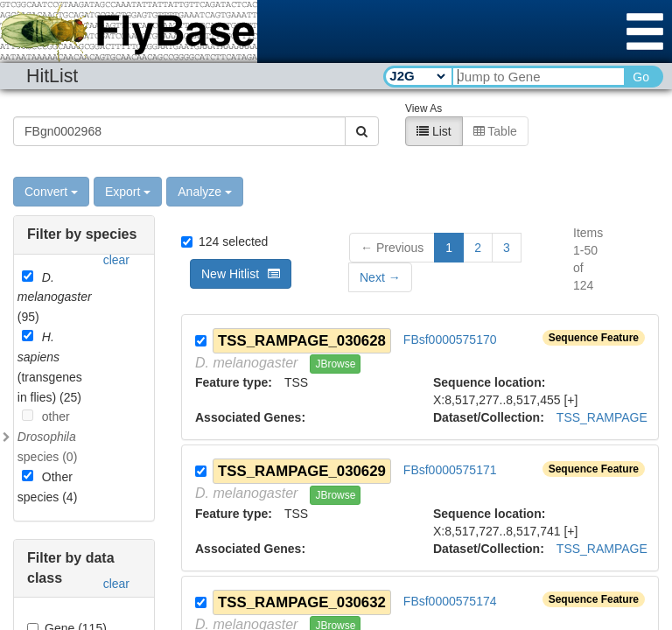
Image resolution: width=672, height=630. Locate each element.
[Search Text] (538, 77)
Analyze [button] (205, 191)
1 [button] (449, 247)
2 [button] (478, 247)
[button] (380, 276)
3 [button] (507, 247)
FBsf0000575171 (450, 470)
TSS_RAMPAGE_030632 (302, 602)
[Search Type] (417, 76)
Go (641, 77)
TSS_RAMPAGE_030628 (302, 340)
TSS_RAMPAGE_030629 (302, 470)
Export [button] (128, 191)
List (434, 130)
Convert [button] (51, 191)
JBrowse (335, 363)
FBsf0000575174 (450, 600)
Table (495, 130)
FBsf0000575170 (450, 339)
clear (116, 259)
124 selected (224, 241)
